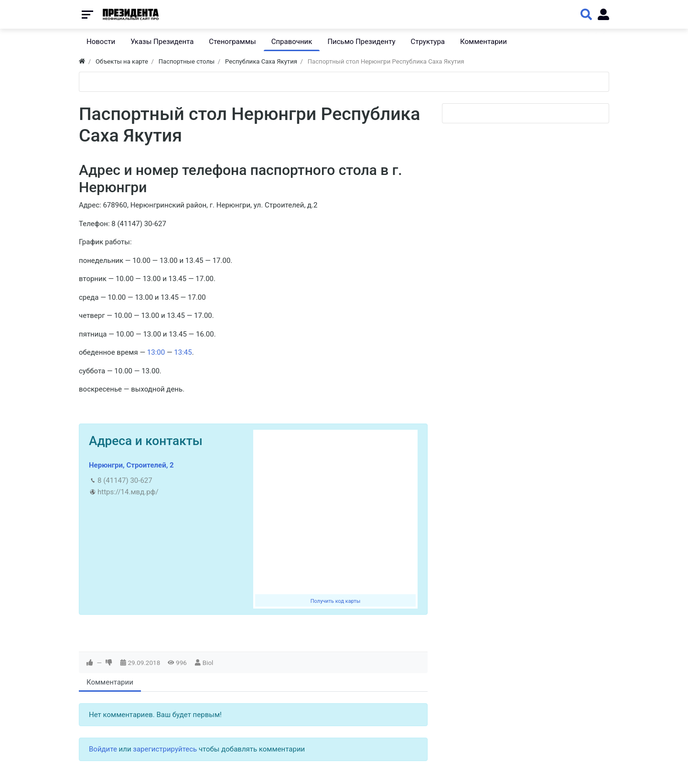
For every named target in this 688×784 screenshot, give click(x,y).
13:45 (183, 352)
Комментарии (110, 682)
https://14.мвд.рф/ (128, 492)
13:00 (156, 352)
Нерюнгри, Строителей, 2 (131, 465)
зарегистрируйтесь (165, 749)
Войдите (103, 749)
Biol (208, 663)
